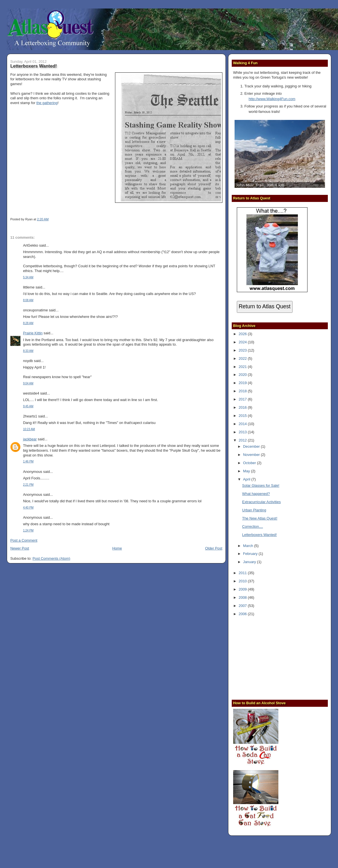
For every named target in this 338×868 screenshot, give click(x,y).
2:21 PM (28, 485)
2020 (243, 375)
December (252, 446)
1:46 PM (28, 461)
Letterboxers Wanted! (33, 66)
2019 (243, 383)
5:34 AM (28, 277)
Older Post (214, 548)
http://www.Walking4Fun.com (272, 99)
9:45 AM (28, 406)
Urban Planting (254, 510)
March (249, 546)
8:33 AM (28, 351)
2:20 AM (43, 219)
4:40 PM (28, 508)
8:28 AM (28, 323)
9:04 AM (28, 383)
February (251, 554)
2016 (243, 407)
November (252, 455)
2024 (243, 342)
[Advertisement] (268, 657)
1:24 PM (28, 530)
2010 (243, 581)
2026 (243, 334)
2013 (243, 432)
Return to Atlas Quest (264, 306)
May (247, 471)
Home (117, 548)
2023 (243, 350)
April (247, 479)
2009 (243, 589)
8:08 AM (28, 300)
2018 (243, 391)
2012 (243, 440)
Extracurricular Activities (262, 502)
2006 (243, 614)
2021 (243, 367)
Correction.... (253, 526)
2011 (243, 573)
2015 (243, 416)
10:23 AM (29, 429)
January (250, 562)
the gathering (47, 103)
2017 (243, 399)
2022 (243, 358)
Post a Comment (24, 540)
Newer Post (19, 548)
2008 (243, 597)
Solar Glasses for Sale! (261, 485)
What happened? (256, 494)
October (250, 463)
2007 (243, 606)
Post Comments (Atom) (51, 558)
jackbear (30, 439)
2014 (243, 424)
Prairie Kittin (33, 333)
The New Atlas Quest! (260, 518)
